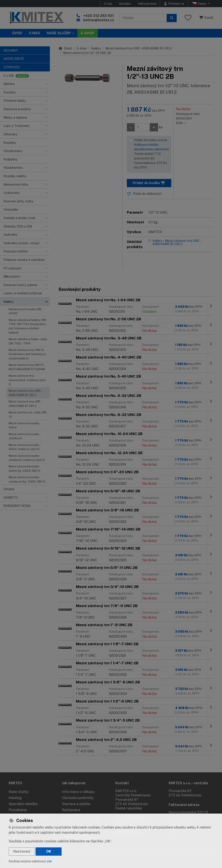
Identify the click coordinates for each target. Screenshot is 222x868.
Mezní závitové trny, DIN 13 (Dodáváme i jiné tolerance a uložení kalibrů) (27, 354)
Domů (65, 48)
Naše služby (19, 792)
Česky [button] (199, 4)
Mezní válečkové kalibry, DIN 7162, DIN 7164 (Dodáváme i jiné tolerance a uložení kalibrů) (27, 326)
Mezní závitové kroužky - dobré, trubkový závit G (24, 447)
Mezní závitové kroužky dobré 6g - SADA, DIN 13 (24, 468)
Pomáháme (18, 810)
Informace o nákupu (78, 792)
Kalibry (96, 48)
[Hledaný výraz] (143, 18)
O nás (108, 4)
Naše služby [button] (59, 33)
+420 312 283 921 (99, 16)
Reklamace (71, 810)
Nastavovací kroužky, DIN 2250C (25, 311)
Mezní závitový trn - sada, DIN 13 (28, 414)
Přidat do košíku (149, 183)
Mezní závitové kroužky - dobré (24, 425)
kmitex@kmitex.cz (99, 20)
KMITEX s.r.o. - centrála (188, 783)
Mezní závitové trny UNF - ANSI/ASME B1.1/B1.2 (25, 404)
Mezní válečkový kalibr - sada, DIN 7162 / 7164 (28, 341)
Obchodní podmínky (78, 798)
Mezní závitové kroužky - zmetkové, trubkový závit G (27, 458)
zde (49, 861)
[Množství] (142, 127)
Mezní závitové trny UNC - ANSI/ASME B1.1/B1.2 (25, 393)
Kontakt (125, 4)
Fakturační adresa (184, 805)
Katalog (15, 798)
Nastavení (22, 851)
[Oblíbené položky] (188, 18)
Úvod (17, 33)
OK (49, 851)
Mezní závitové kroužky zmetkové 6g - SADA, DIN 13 (27, 479)
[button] (46, 84)
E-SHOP (88, 33)
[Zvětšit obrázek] (88, 78)
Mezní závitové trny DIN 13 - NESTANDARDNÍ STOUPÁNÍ (27, 367)
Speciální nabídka (23, 804)
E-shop (82, 48)
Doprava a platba (76, 804)
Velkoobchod (147, 4)
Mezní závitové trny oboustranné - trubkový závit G (27, 380)
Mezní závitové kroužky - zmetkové (24, 436)
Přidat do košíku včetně (152, 154)
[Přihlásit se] (174, 4)
